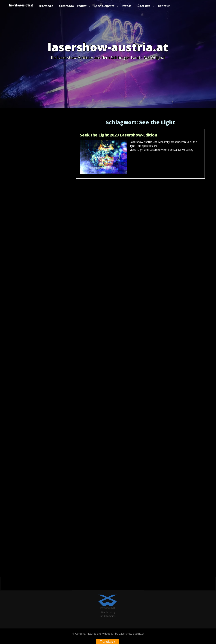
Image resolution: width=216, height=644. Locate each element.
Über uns (144, 6)
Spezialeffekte (104, 6)
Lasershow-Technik (73, 6)
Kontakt (164, 6)
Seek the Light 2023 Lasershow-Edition (119, 135)
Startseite (46, 6)
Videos (127, 6)
